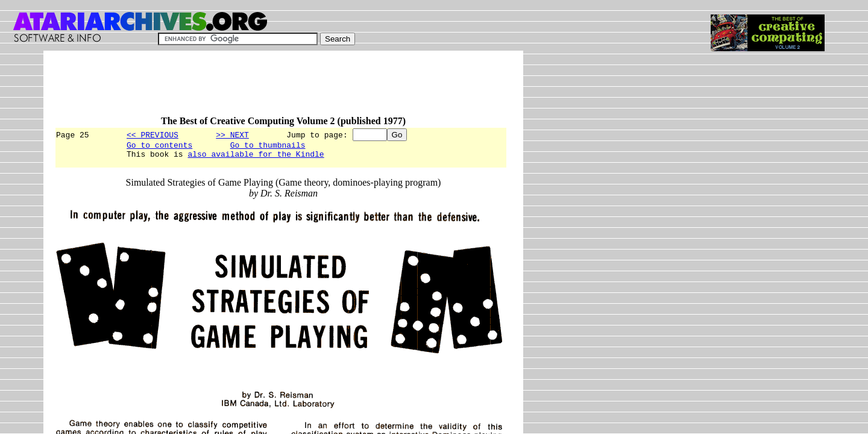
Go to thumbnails (268, 146)
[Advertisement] (274, 89)
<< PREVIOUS (153, 134)
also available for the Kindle (256, 157)
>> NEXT (232, 134)
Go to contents (159, 146)
